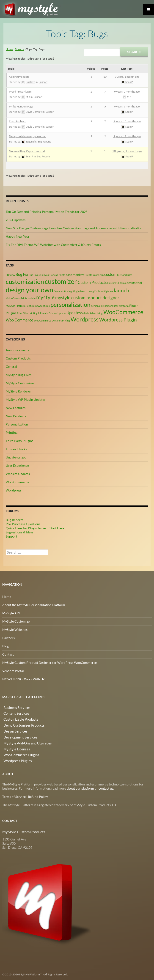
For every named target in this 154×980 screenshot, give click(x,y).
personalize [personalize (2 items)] (97, 306)
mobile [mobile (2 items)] (32, 298)
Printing (12, 432)
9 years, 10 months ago (127, 121)
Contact (8, 654)
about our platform (80, 788)
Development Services (18, 735)
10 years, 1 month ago (127, 151)
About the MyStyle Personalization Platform (34, 605)
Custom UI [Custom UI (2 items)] (113, 283)
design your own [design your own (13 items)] (29, 290)
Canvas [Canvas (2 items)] (45, 275)
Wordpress (14, 490)
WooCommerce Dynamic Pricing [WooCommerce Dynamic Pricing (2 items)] (52, 320)
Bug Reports (44, 141)
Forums (20, 49)
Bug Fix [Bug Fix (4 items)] (22, 275)
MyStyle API (11, 613)
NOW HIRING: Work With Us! (24, 679)
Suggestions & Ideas (20, 532)
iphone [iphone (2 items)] (109, 291)
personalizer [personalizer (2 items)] (111, 306)
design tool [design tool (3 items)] (134, 283)
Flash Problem (18, 121)
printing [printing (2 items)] (33, 313)
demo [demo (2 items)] (123, 283)
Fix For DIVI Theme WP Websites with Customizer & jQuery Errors (53, 245)
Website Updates (18, 474)
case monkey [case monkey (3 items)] (75, 275)
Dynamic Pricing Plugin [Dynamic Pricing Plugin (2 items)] (67, 291)
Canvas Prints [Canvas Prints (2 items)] (57, 275)
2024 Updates (16, 220)
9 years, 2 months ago (127, 92)
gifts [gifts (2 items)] (95, 291)
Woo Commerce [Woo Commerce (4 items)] (19, 320)
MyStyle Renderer (18, 391)
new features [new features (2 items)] (43, 306)
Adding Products (19, 77)
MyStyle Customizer (20, 383)
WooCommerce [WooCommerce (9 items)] (123, 312)
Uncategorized (16, 457)
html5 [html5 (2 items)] (102, 291)
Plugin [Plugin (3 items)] (134, 306)
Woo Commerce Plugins (20, 751)
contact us (106, 788)
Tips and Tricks (16, 449)
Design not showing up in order (27, 136)
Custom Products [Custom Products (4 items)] (92, 283)
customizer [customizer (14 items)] (61, 281)
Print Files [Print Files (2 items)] (23, 313)
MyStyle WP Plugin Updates (26, 399)
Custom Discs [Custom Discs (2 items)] (125, 275)
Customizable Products (19, 718)
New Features (16, 408)
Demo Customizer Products (22, 724)
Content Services (14, 713)
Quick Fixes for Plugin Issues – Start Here (35, 528)
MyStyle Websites (15, 630)
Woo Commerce (17, 482)
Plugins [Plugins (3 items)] (11, 313)
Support (43, 82)
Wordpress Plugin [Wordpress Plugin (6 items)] (118, 320)
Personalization (17, 424)
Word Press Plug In (20, 92)
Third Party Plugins (19, 441)
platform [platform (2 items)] (124, 306)
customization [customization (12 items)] (25, 281)
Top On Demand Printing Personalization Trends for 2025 (47, 212)
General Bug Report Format (27, 151)
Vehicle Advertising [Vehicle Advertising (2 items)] (92, 313)
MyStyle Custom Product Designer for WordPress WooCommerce (49, 663)
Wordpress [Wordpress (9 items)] (85, 319)
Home (9, 49)
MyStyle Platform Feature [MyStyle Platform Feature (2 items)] (20, 306)
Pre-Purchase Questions (23, 524)
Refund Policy (38, 797)
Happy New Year (18, 236)
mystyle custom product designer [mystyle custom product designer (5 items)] (87, 298)
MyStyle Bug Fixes (19, 375)
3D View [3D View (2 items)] (10, 275)
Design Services (13, 729)
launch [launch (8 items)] (121, 290)
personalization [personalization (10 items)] (70, 305)
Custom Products (18, 358)
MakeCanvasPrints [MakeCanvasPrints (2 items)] (16, 298)
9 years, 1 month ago (127, 77)
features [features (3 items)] (86, 291)
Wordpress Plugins (16, 757)
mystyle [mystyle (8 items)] (45, 297)
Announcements (17, 350)
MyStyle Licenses (14, 746)
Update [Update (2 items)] (62, 313)
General (11, 366)
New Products (16, 416)
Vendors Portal (13, 671)
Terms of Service (14, 797)
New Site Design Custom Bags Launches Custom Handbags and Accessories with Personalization (74, 228)
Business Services (15, 707)
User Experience (17, 465)
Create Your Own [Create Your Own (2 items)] (94, 275)
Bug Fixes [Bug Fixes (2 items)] (34, 275)
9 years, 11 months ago (127, 136)
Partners (8, 638)
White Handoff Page (21, 106)
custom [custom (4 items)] (110, 275)
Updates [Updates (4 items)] (74, 313)
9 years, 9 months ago (127, 106)
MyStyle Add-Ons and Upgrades (25, 740)
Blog (5, 646)
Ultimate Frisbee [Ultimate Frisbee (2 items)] (48, 313)
